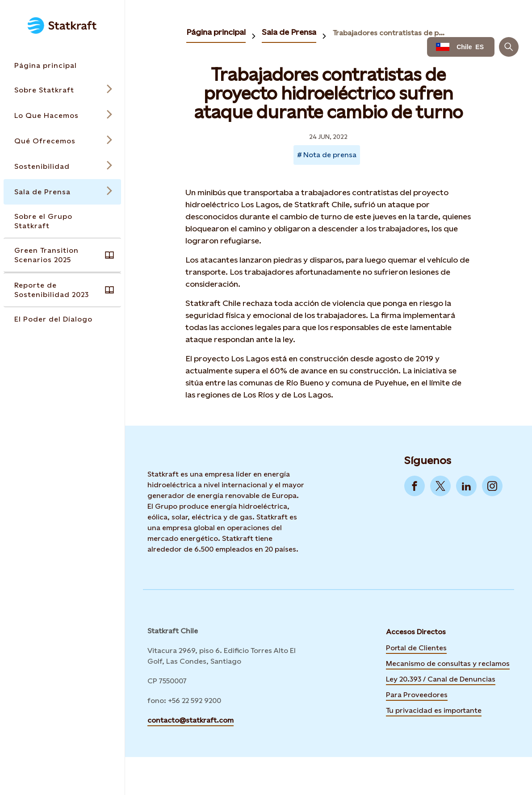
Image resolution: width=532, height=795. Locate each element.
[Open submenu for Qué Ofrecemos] (62, 141)
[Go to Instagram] (492, 486)
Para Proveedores (417, 695)
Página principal (216, 32)
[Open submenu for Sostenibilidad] (62, 166)
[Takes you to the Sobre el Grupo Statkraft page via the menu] (62, 221)
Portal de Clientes (416, 648)
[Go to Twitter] (440, 486)
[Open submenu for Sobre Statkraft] (62, 90)
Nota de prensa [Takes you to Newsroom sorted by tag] (330, 155)
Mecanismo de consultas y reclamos (448, 663)
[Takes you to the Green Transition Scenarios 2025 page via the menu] (62, 255)
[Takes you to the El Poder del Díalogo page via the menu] (62, 319)
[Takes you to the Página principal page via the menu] (62, 65)
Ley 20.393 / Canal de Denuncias (441, 679)
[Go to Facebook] (415, 486)
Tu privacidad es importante (434, 710)
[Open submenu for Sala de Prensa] (62, 192)
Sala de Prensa (289, 32)
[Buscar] (509, 47)
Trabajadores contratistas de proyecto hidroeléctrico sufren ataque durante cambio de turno (390, 33)
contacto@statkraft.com (191, 720)
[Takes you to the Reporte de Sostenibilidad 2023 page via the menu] (62, 290)
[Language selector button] (461, 47)
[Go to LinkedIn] (466, 486)
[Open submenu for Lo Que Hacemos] (62, 115)
